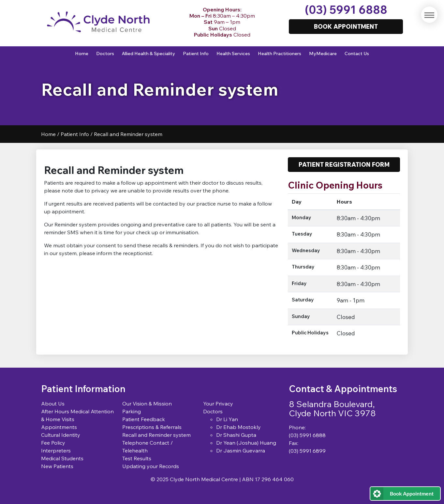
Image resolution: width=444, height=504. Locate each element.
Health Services (233, 53)
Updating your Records (151, 466)
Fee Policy (53, 443)
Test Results (137, 458)
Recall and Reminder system (156, 435)
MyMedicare (323, 53)
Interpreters (56, 451)
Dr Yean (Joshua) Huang (246, 443)
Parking (132, 411)
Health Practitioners (280, 53)
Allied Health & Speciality (148, 53)
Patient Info (196, 53)
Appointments (59, 427)
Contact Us (357, 53)
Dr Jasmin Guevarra (241, 451)
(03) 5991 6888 (346, 10)
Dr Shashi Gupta (236, 435)
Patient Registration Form (344, 164)
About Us (53, 404)
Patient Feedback (144, 419)
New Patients (57, 466)
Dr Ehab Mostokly (238, 427)
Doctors (105, 53)
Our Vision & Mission (147, 404)
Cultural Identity (61, 435)
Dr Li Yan (227, 419)
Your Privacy (218, 404)
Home (82, 53)
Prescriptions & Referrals (152, 427)
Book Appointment (412, 493)
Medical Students (62, 458)
